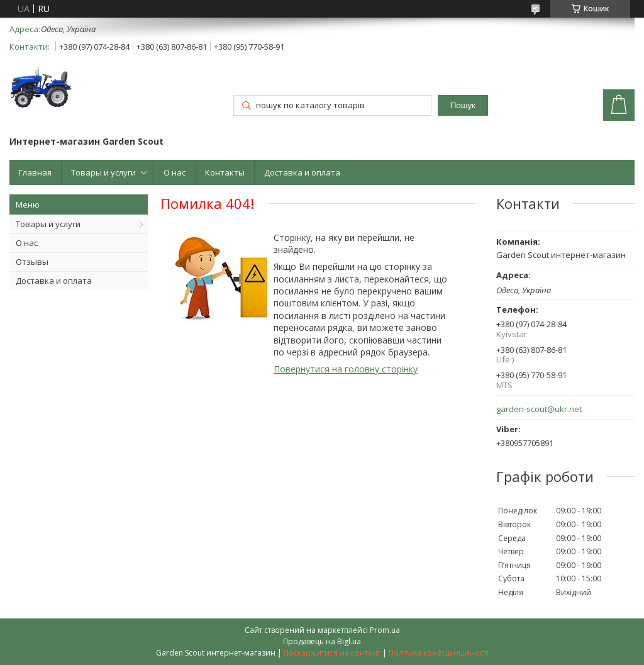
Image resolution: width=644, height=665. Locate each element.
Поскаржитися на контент (332, 653)
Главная (35, 172)
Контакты (225, 172)
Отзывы (32, 262)
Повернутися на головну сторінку (346, 369)
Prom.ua (385, 630)
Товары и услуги (103, 172)
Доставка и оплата (302, 172)
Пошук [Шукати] (463, 105)
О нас (175, 172)
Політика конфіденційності (439, 653)
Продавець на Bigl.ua (322, 641)
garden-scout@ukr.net (539, 409)
